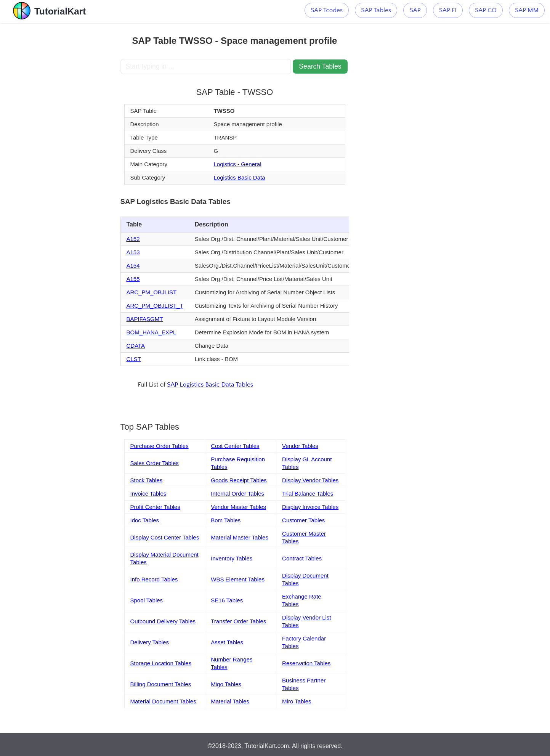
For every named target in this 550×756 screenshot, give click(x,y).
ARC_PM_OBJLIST (152, 292)
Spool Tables (147, 600)
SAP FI (448, 10)
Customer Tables (303, 520)
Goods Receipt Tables (239, 480)
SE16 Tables (227, 600)
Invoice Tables (148, 494)
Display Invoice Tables (310, 507)
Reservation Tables (306, 663)
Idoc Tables (145, 520)
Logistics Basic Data (239, 177)
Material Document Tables (163, 701)
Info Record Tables (154, 579)
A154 (133, 266)
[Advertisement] (64, 137)
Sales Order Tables (155, 463)
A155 (133, 279)
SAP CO (486, 10)
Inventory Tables (232, 558)
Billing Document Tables (161, 684)
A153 (133, 252)
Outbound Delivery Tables (163, 621)
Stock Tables (147, 480)
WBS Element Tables (238, 579)
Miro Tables (297, 701)
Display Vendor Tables (310, 480)
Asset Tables (227, 642)
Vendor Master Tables (238, 507)
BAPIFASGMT (145, 319)
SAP (415, 10)
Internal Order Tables (237, 494)
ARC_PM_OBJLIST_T (155, 306)
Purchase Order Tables (160, 446)
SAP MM (527, 10)
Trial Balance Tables (308, 494)
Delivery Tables (150, 642)
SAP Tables (376, 10)
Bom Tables (226, 520)
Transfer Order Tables (238, 621)
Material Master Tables (240, 537)
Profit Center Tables (155, 507)
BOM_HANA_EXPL (152, 332)
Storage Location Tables (161, 663)
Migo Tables (226, 684)
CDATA (136, 346)
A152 (133, 239)
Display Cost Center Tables (165, 537)
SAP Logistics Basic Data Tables (210, 385)
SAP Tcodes (327, 10)
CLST (134, 359)
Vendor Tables (300, 446)
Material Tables (230, 701)
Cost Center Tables (235, 446)
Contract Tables (302, 558)
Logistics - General (237, 164)
